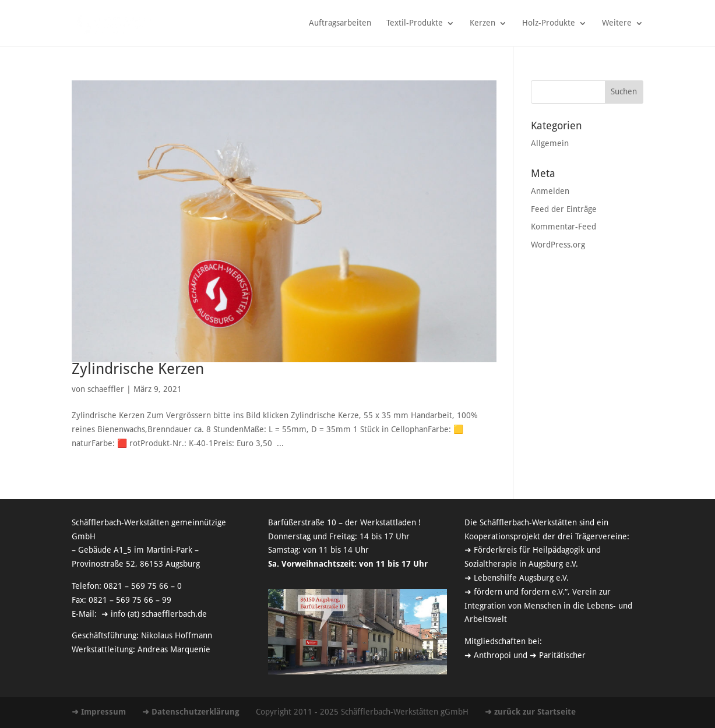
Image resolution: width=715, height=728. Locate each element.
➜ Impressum (99, 712)
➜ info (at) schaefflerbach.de (153, 614)
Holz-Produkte (549, 23)
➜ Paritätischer (558, 656)
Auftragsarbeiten (340, 23)
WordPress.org (558, 245)
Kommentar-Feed (563, 227)
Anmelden (550, 192)
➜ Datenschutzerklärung (191, 712)
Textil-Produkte (415, 23)
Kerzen (482, 23)
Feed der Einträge (564, 210)
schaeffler (106, 390)
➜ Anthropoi (488, 656)
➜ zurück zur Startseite (530, 712)
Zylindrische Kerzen (138, 370)
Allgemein (550, 144)
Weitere (617, 23)
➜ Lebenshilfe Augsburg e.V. (517, 578)
